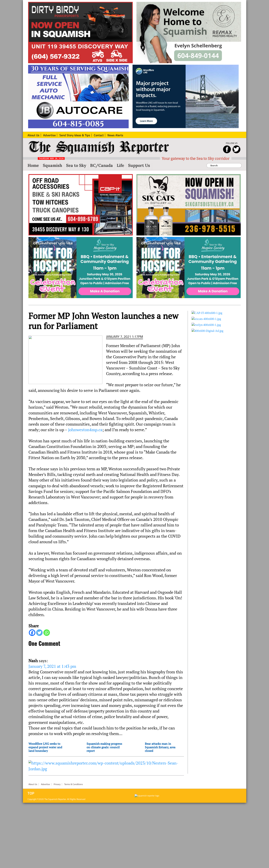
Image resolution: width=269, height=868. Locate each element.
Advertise (45, 784)
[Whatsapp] (47, 633)
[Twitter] (39, 633)
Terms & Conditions (74, 784)
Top (31, 793)
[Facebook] (32, 633)
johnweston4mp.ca (85, 430)
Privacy (57, 784)
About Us (33, 784)
